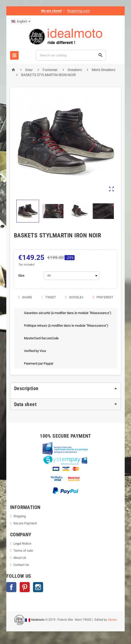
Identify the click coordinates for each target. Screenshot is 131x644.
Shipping (20, 516)
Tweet (48, 297)
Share (25, 297)
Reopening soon (78, 11)
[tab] (65, 388)
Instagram (38, 587)
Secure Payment (25, 523)
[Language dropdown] (21, 21)
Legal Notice (22, 543)
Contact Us (21, 565)
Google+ (74, 297)
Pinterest (103, 297)
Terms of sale (23, 551)
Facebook (11, 587)
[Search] (71, 55)
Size (21, 275)
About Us (20, 558)
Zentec (112, 620)
